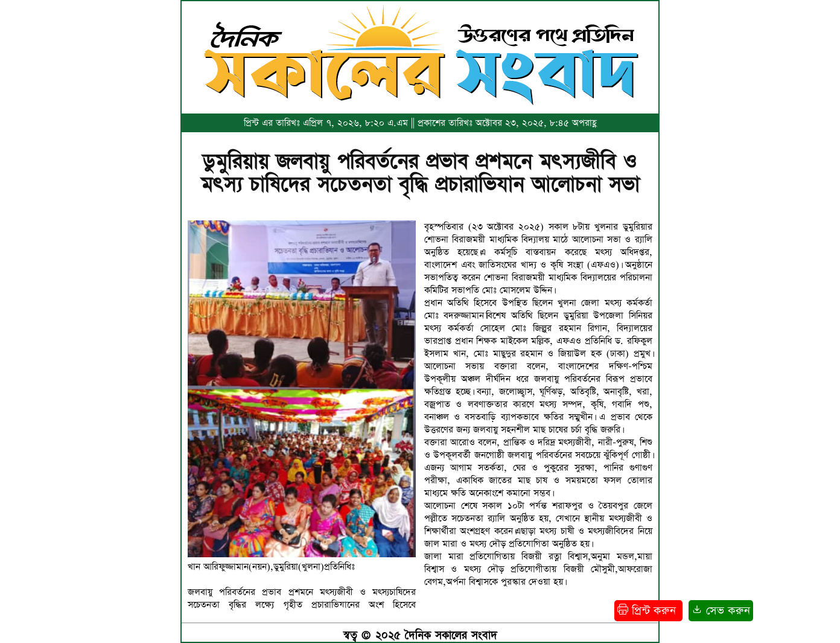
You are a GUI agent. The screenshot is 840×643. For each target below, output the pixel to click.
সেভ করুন (721, 611)
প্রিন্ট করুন (648, 611)
